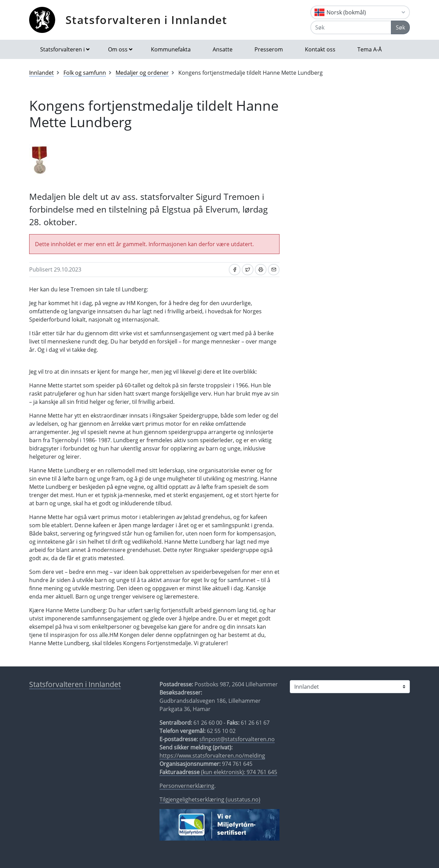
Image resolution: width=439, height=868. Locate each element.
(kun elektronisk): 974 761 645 (218, 772)
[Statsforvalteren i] (350, 687)
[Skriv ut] (261, 270)
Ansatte (223, 49)
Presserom (269, 49)
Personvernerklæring (187, 786)
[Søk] (351, 27)
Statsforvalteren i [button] (62, 49)
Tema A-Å (370, 49)
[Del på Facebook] (235, 270)
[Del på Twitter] (248, 270)
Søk (400, 27)
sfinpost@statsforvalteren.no (237, 739)
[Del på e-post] (274, 270)
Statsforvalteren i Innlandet (146, 20)
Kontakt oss (320, 49)
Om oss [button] (118, 49)
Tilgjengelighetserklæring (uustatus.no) (210, 799)
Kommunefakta (171, 49)
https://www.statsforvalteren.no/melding (212, 756)
